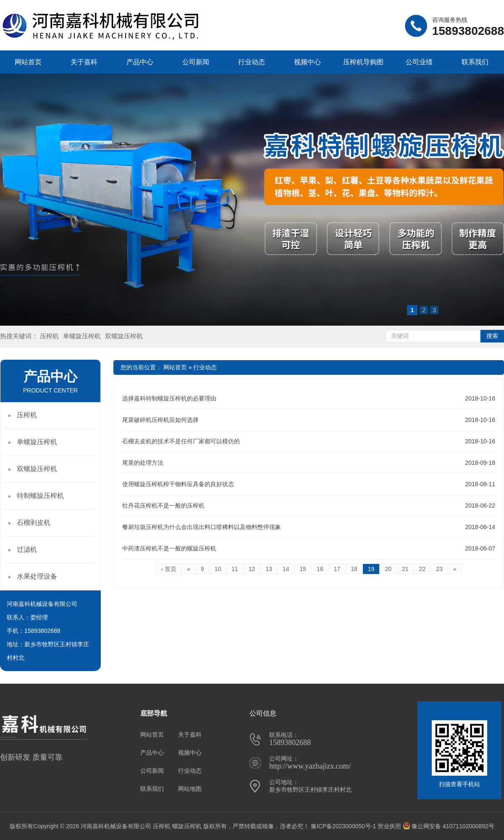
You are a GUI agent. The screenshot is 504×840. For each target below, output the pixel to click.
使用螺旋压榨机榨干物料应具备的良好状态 (178, 484)
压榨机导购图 (363, 62)
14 (286, 569)
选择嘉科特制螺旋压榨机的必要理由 (169, 398)
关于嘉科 (84, 62)
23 (439, 569)
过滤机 (27, 549)
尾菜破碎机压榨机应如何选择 (160, 420)
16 (320, 569)
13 (269, 569)
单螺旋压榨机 (82, 336)
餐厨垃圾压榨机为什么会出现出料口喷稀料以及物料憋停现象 (202, 527)
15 (303, 569)
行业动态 (252, 62)
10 (218, 569)
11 (235, 569)
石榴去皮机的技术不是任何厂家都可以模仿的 (181, 441)
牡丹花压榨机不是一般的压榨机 (163, 506)
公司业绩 (419, 62)
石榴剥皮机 (34, 523)
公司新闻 (196, 62)
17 (337, 569)
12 (252, 569)
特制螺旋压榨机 (40, 496)
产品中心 (140, 62)
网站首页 (28, 62)
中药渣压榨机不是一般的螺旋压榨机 (169, 548)
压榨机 (49, 336)
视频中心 (307, 62)
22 (423, 569)
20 (388, 569)
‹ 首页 (169, 569)
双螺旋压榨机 (124, 336)
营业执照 (389, 826)
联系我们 (475, 62)
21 (405, 569)
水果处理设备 (37, 576)
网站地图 (190, 789)
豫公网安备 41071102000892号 (449, 826)
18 (354, 569)
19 (371, 569)
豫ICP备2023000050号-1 (344, 826)
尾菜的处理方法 (143, 463)
